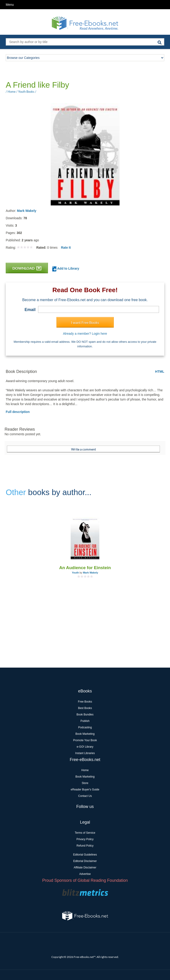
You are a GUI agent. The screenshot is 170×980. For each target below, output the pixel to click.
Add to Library (66, 269)
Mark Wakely (27, 211)
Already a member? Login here (85, 334)
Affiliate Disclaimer (85, 868)
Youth (75, 573)
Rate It (66, 248)
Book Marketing (85, 734)
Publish (85, 721)
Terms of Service (85, 833)
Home (85, 770)
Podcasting (85, 727)
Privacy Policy (85, 839)
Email (30, 310)
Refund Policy (85, 846)
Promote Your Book (85, 740)
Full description (18, 412)
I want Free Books (85, 322)
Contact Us (85, 796)
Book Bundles (85, 715)
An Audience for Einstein (85, 568)
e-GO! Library (85, 747)
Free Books (85, 702)
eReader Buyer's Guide (85, 790)
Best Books (85, 708)
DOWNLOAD (27, 268)
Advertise (85, 874)
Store (85, 783)
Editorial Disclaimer (85, 861)
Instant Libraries (85, 753)
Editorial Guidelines (85, 855)
